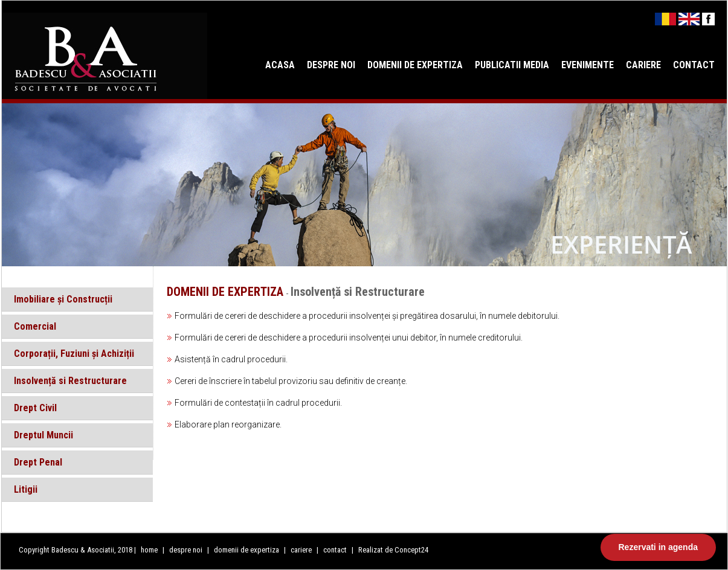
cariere (302, 550)
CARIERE (643, 65)
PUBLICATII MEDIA (512, 65)
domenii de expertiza (247, 550)
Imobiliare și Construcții (63, 299)
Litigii (26, 489)
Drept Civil (35, 408)
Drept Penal (38, 462)
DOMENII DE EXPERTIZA (415, 65)
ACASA (280, 65)
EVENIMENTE (588, 65)
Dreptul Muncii (43, 435)
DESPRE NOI (331, 65)
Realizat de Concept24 (393, 550)
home (149, 550)
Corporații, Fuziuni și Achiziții (74, 354)
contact (335, 550)
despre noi (187, 550)
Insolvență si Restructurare (70, 381)
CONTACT (694, 65)
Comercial (35, 326)
